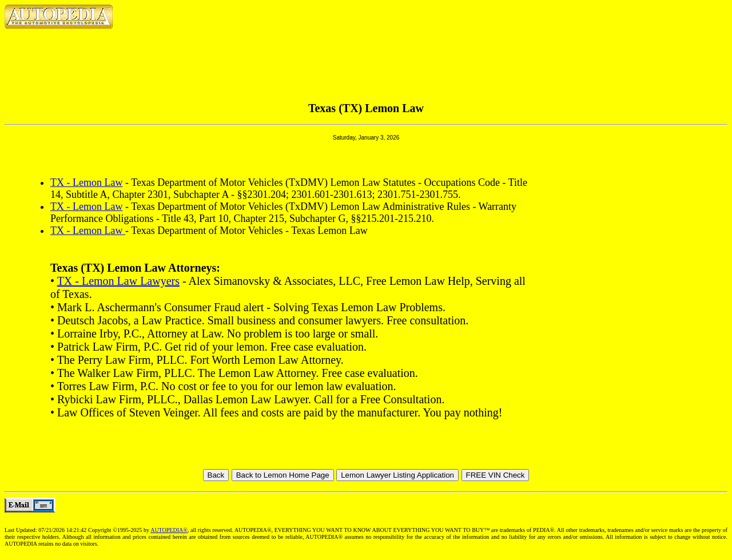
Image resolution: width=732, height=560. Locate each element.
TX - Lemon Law (86, 182)
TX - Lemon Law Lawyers (118, 281)
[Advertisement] (366, 51)
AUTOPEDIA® (169, 530)
